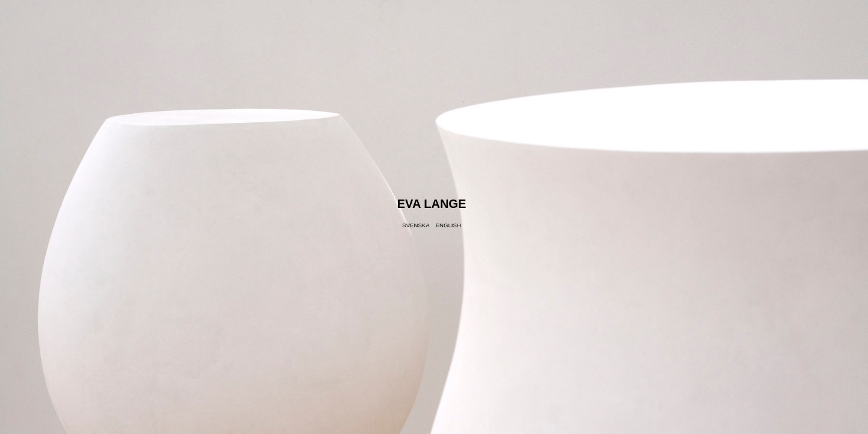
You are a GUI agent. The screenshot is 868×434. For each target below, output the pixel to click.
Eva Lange (432, 204)
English (448, 225)
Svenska (416, 225)
